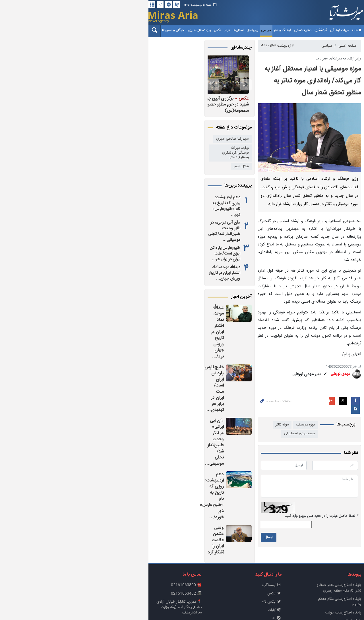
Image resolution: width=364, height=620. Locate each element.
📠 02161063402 (96, 537)
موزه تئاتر (240, 391)
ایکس (208, 537)
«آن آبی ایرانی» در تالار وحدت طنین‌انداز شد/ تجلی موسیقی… (142, 218)
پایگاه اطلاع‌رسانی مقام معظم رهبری (293, 542)
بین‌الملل (211, 30)
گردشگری (279, 30)
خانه (315, 30)
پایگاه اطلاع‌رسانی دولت (301, 550)
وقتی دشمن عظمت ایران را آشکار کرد (137, 412)
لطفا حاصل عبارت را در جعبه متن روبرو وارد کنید (280, 464)
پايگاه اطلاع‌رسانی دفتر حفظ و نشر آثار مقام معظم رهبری (287, 531)
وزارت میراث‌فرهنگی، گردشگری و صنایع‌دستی (295, 570)
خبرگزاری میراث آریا (300, 13)
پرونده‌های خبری (158, 30)
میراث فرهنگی (298, 30)
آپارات (208, 553)
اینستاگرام (205, 528)
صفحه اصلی (306, 46)
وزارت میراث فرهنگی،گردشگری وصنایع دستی (152, 150)
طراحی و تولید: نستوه (301, 605)
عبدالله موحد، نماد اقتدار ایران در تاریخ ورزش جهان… (143, 253)
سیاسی (224, 30)
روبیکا (209, 570)
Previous (172, 85)
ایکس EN (205, 545)
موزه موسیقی (264, 391)
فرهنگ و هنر (241, 30)
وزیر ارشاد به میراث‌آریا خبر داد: (297, 59)
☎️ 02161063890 (96, 528)
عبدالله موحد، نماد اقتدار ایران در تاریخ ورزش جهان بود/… (134, 299)
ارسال (194, 485)
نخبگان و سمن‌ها (132, 30)
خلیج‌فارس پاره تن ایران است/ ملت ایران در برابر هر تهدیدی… (135, 328)
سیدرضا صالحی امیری (158, 139)
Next (123, 85)
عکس (176, 30)
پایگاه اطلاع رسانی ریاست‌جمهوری (294, 559)
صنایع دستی (261, 30)
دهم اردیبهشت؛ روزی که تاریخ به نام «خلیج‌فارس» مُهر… (145, 199)
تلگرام (208, 578)
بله (211, 562)
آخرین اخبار (167, 279)
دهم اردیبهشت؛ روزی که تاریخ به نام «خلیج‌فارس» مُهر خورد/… (134, 386)
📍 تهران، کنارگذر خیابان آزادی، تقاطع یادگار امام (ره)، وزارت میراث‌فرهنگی (79, 548)
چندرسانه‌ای (167, 48)
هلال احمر (167, 162)
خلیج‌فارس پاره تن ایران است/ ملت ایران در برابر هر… (143, 235)
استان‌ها (196, 30)
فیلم (185, 30)
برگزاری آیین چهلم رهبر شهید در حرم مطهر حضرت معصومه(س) (147, 105)
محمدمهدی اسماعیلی (211, 391)
